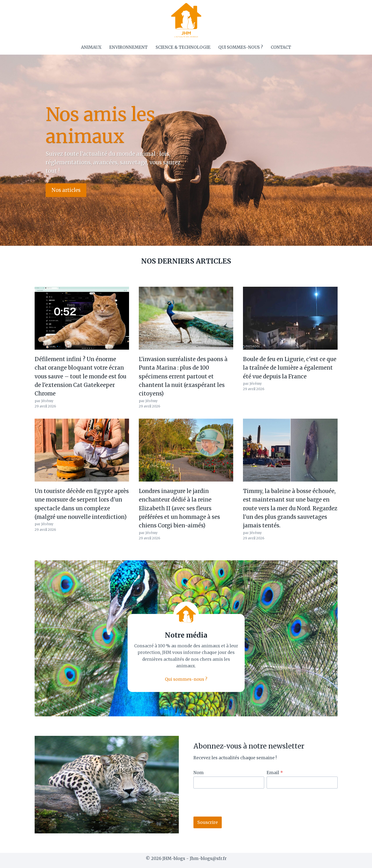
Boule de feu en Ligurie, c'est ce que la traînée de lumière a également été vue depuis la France (290, 368)
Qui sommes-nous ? (241, 47)
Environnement (128, 47)
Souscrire (208, 822)
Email (275, 773)
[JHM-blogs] (186, 20)
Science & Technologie (183, 47)
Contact (281, 47)
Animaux (91, 47)
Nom (199, 773)
